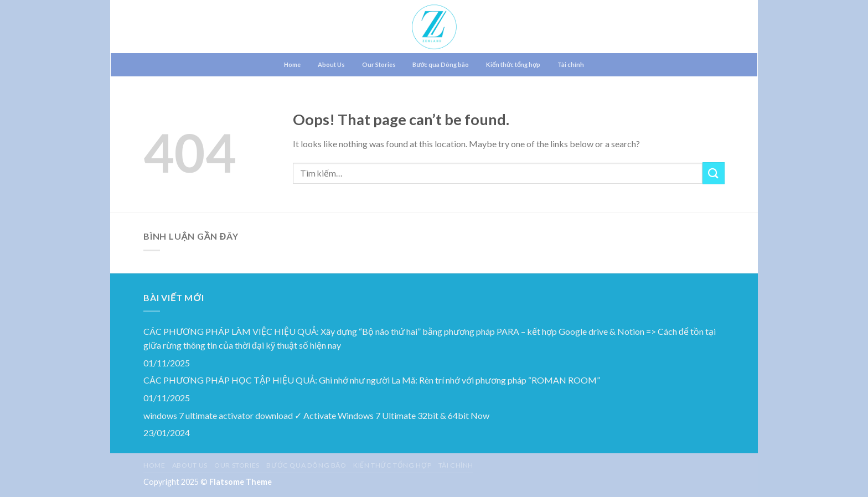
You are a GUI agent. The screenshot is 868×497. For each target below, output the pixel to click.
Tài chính (571, 64)
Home (292, 64)
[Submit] (714, 173)
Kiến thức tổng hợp (513, 64)
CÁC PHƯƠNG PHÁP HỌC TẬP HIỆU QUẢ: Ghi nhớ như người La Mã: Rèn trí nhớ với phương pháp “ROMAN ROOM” (372, 380)
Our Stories (379, 64)
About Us (331, 64)
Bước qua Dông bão (441, 64)
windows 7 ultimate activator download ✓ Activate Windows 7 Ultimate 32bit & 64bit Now (316, 415)
